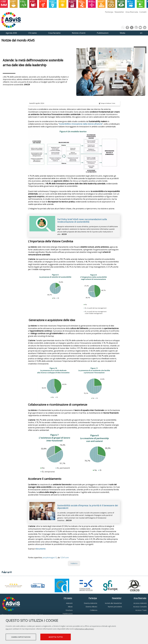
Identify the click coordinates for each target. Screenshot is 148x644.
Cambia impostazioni (24, 637)
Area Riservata (132, 12)
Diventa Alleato (91, 607)
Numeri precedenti (115, 607)
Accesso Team (141, 610)
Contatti (143, 12)
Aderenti (69, 603)
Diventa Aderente (91, 603)
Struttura (69, 610)
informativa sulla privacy (84, 629)
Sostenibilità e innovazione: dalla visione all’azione (81, 124)
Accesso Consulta (140, 607)
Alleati (70, 607)
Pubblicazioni (68, 614)
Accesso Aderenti (140, 603)
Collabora (94, 610)
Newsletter (119, 12)
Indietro (74, 563)
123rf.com (64, 558)
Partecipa (109, 12)
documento (41, 549)
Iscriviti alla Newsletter (113, 603)
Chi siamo (68, 598)
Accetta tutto (65, 637)
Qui (7, 629)
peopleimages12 (50, 558)
